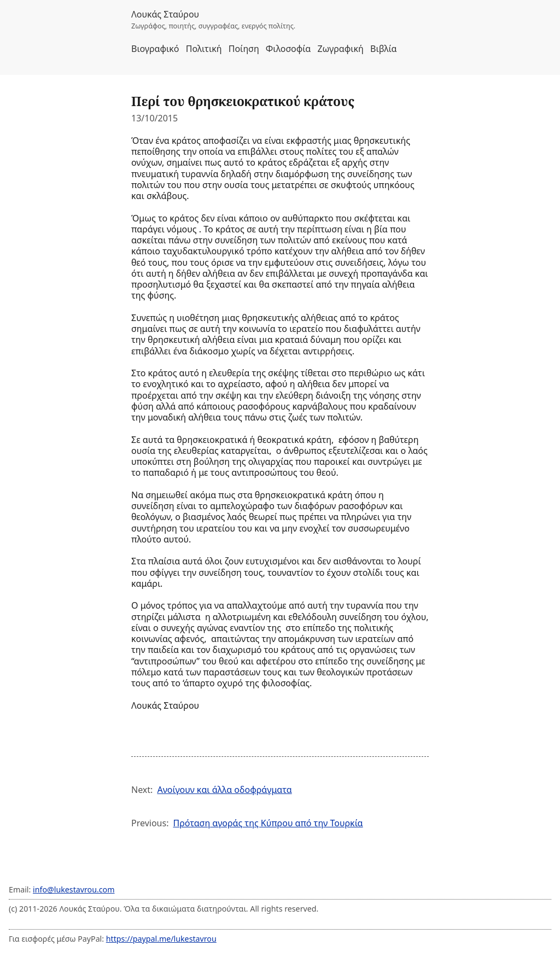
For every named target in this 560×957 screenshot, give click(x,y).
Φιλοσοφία (288, 49)
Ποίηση (244, 49)
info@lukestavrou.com (74, 889)
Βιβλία (383, 49)
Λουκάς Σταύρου (165, 14)
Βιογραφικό (155, 49)
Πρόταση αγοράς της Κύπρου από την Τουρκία (268, 823)
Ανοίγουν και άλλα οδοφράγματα (224, 790)
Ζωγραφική (340, 49)
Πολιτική (204, 49)
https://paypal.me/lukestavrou (161, 939)
